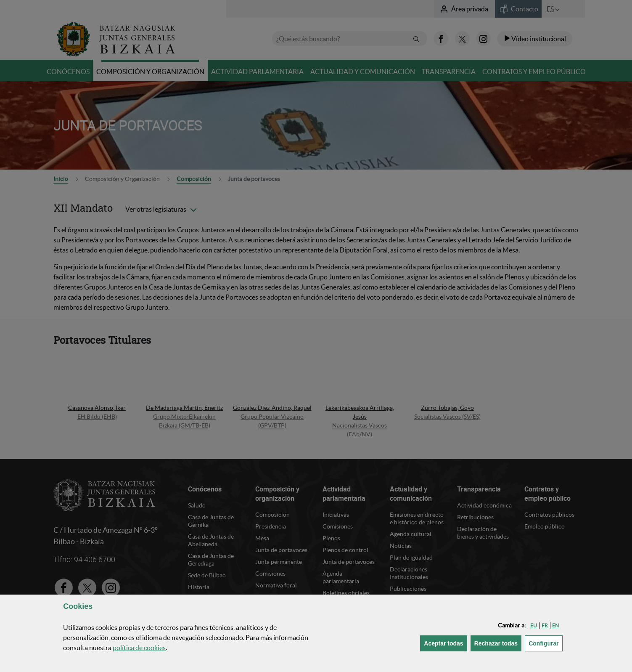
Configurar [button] (546, 643)
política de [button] (139, 648)
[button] (534, 626)
